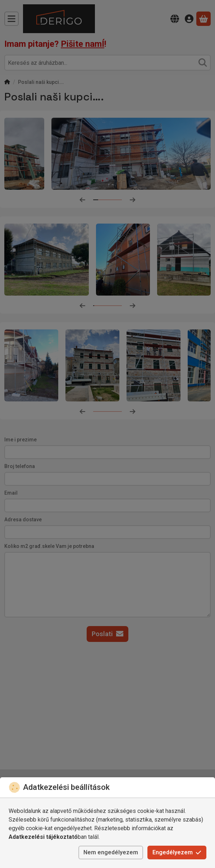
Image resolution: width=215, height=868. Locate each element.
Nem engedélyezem (111, 852)
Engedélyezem (177, 852)
